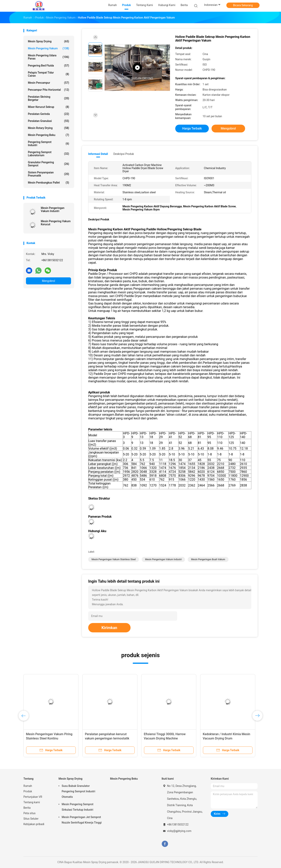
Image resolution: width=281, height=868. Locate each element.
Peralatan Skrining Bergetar (48, 98)
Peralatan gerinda (48, 114)
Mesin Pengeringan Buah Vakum (208, 559)
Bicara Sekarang (243, 5)
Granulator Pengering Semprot (48, 164)
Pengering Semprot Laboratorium (48, 154)
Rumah (28, 786)
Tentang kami (32, 802)
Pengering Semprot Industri (48, 144)
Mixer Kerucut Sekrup (48, 107)
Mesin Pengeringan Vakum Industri (53, 209)
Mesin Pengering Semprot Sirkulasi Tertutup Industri (78, 807)
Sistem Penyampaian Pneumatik (48, 174)
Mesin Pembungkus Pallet (48, 183)
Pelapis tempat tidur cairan (48, 74)
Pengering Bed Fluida (48, 66)
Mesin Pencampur (48, 83)
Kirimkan (109, 628)
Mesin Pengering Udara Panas (48, 57)
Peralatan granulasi (48, 121)
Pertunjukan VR (33, 797)
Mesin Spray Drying (48, 41)
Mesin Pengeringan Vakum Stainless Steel (114, 559)
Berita (27, 808)
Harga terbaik (192, 128)
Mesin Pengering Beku (48, 135)
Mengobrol (48, 281)
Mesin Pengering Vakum (48, 48)
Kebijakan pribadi (34, 824)
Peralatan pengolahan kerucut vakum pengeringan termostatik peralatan (107, 738)
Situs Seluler (31, 819)
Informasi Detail (98, 154)
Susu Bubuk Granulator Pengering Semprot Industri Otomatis (78, 791)
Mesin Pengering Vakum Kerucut (56, 223)
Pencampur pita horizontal (48, 90)
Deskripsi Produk (124, 154)
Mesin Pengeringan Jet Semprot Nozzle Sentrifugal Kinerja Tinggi (82, 820)
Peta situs (29, 813)
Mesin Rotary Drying (48, 128)
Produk (28, 791)
